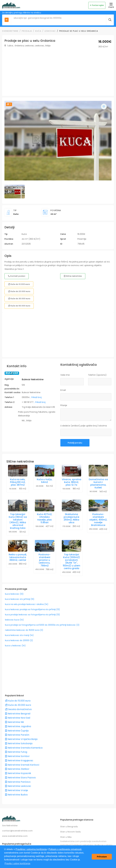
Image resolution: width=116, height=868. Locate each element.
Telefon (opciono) (97, 375)
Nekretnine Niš (14, 722)
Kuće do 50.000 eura (19, 306)
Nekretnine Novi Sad (18, 718)
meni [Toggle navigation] (111, 5)
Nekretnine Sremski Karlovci (22, 765)
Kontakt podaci (17, 276)
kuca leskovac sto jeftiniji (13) (20, 599)
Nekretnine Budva (16, 795)
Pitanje (64, 405)
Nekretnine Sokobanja (19, 743)
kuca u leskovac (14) (15, 646)
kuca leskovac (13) (14, 594)
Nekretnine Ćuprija (17, 731)
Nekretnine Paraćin (17, 735)
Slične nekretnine (73, 276)
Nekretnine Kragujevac (19, 761)
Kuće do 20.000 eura (19, 291)
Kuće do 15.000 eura (18, 701)
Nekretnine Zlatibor (17, 769)
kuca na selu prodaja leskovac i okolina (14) (27, 604)
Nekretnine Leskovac (18, 786)
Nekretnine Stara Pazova (20, 778)
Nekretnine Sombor (17, 756)
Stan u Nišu (66, 837)
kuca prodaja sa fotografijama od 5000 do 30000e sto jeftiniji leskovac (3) (42, 625)
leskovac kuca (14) (14, 620)
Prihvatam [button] (102, 857)
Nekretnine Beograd (18, 714)
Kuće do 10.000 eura (19, 284)
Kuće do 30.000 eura (19, 299)
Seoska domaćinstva (18, 709)
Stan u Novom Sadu (70, 832)
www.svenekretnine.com (15, 836)
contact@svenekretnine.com (17, 831)
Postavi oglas (97, 5)
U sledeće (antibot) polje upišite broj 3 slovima (84, 426)
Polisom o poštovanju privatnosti (65, 849)
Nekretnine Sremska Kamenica (24, 748)
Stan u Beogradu (69, 827)
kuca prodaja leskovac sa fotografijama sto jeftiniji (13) (32, 615)
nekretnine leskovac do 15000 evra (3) (24, 630)
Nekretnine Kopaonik (18, 773)
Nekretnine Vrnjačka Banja (21, 739)
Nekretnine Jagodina (18, 726)
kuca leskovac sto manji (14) (19, 635)
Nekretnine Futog (16, 752)
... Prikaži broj (36, 397)
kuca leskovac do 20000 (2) (19, 640)
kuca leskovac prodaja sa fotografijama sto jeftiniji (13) (32, 609)
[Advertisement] (58, 74)
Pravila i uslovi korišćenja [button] (17, 863)
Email (63, 390)
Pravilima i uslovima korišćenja (31, 849)
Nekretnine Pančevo (18, 782)
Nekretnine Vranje (16, 790)
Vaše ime (65, 375)
